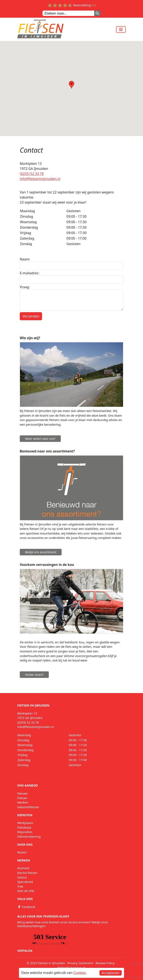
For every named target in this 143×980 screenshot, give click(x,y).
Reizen (22, 852)
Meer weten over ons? (40, 439)
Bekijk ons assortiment (41, 552)
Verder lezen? (34, 675)
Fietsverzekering (29, 837)
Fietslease (24, 827)
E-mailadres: (29, 273)
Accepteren (111, 973)
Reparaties (25, 832)
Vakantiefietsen (28, 807)
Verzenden (31, 316)
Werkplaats (25, 823)
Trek (20, 886)
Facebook (26, 907)
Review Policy (105, 963)
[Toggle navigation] (121, 29)
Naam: (25, 259)
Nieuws (23, 793)
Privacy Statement (80, 963)
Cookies (80, 973)
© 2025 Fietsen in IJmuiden (46, 963)
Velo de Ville (26, 891)
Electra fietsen (27, 873)
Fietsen (22, 798)
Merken (23, 802)
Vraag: (25, 287)
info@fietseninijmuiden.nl (40, 179)
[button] (71, 85)
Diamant (23, 868)
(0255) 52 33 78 (32, 174)
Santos (22, 877)
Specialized (25, 882)
